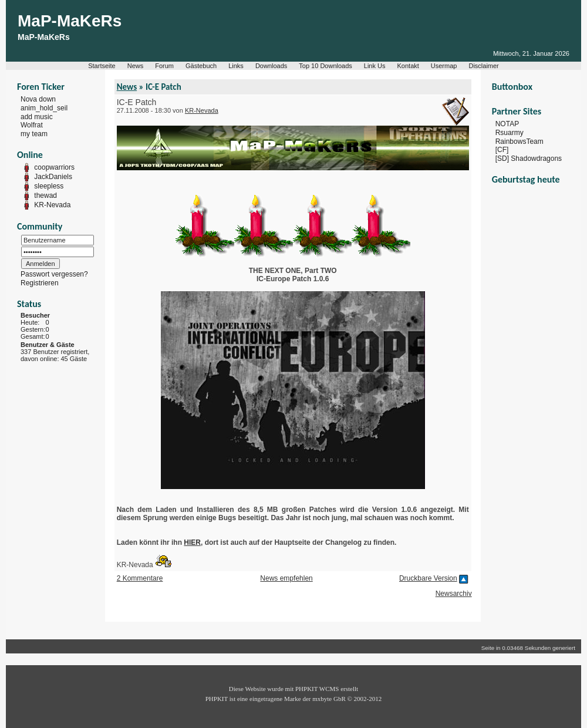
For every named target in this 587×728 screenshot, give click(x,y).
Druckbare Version (428, 578)
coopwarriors (54, 167)
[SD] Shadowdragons (529, 159)
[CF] (502, 150)
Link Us (375, 66)
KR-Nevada (52, 205)
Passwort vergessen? (54, 274)
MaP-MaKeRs (70, 21)
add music (37, 116)
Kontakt (408, 66)
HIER (192, 542)
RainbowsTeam (519, 141)
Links (236, 66)
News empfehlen (286, 578)
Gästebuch (201, 66)
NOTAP (507, 124)
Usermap (444, 66)
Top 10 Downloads (325, 66)
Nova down (38, 99)
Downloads (271, 66)
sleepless (49, 186)
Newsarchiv (454, 594)
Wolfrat (32, 125)
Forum (164, 66)
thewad (45, 196)
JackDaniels (53, 177)
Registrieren (40, 283)
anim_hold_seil (44, 108)
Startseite (102, 66)
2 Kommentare (140, 578)
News (136, 66)
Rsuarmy (510, 133)
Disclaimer (483, 66)
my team (34, 134)
